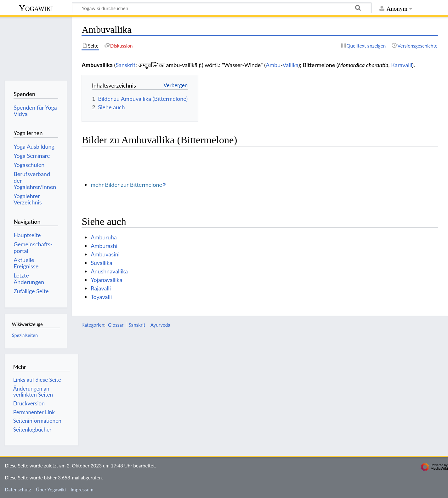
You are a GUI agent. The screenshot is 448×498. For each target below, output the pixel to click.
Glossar (116, 325)
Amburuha (104, 237)
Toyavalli (101, 297)
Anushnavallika (109, 271)
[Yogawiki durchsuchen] (222, 8)
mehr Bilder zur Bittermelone (126, 185)
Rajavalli (101, 288)
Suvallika (102, 263)
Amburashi (104, 246)
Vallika (290, 65)
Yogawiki (36, 8)
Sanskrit (125, 65)
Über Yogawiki (51, 489)
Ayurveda (160, 325)
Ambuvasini (105, 254)
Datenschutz (18, 489)
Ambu (273, 65)
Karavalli (402, 65)
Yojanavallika (106, 280)
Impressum (82, 489)
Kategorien (93, 325)
